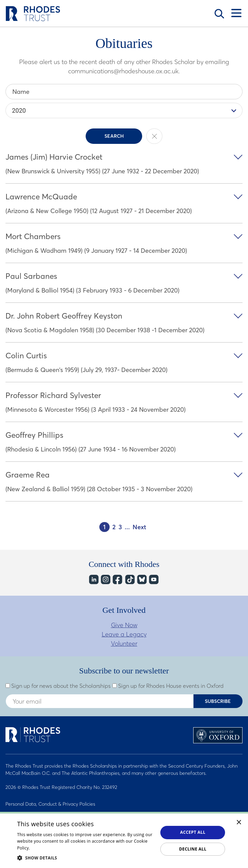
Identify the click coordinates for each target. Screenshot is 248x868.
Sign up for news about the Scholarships (58, 686)
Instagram (105, 580)
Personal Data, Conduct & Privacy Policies (50, 804)
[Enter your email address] (100, 701)
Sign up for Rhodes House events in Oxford (168, 686)
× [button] (239, 823)
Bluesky (141, 580)
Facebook (117, 580)
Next (139, 527)
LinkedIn (93, 580)
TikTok (129, 580)
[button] (85, 858)
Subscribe (218, 701)
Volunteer (124, 643)
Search (219, 14)
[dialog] (124, 840)
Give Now (124, 625)
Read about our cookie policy (60, 848)
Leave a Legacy (124, 634)
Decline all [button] (193, 849)
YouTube (153, 580)
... (127, 527)
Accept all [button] (193, 832)
